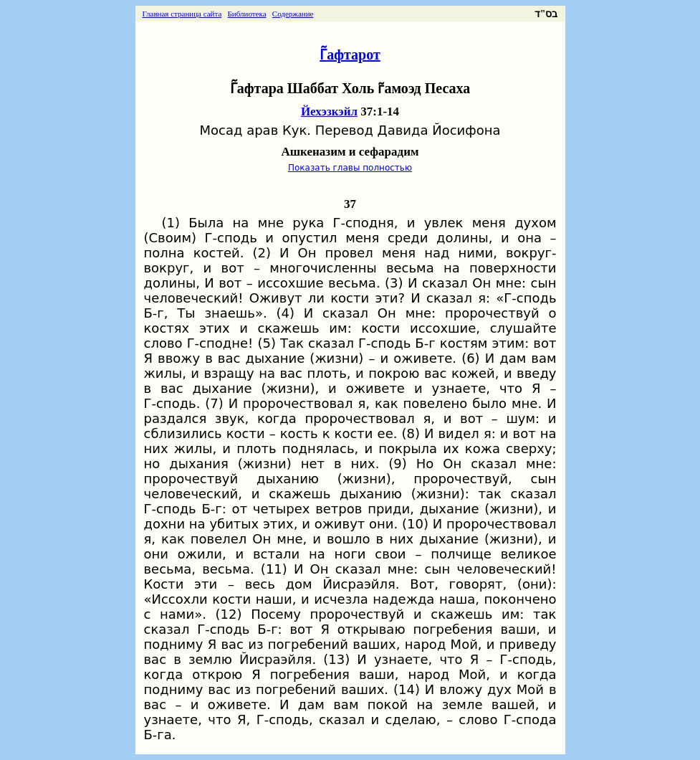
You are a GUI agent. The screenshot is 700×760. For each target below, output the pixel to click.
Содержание (293, 14)
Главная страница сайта (182, 14)
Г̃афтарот (350, 54)
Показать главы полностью (350, 168)
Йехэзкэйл (329, 111)
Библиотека (247, 14)
